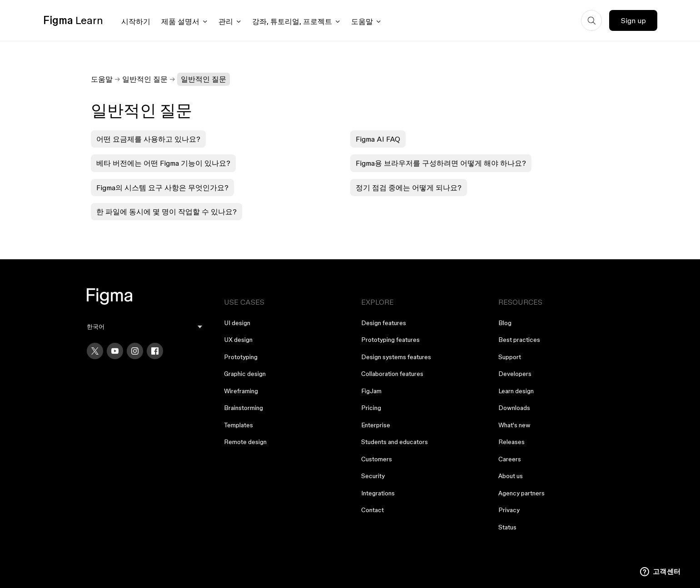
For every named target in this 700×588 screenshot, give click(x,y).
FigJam (371, 391)
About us (511, 476)
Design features (384, 323)
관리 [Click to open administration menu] (226, 21)
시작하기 (136, 21)
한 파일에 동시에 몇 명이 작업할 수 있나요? (166, 212)
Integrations (378, 493)
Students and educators (395, 442)
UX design (238, 340)
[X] (95, 351)
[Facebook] (155, 351)
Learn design (516, 391)
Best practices (519, 340)
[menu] (144, 327)
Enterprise (376, 425)
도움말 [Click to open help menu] (362, 21)
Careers (510, 459)
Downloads (514, 408)
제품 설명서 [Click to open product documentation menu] (180, 21)
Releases (511, 442)
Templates (238, 425)
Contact (372, 510)
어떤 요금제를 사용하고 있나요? (148, 139)
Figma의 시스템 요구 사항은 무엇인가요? (162, 188)
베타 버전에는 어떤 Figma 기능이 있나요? (163, 163)
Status (507, 527)
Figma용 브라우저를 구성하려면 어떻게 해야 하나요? (441, 163)
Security (373, 476)
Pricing (371, 408)
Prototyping (241, 357)
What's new (514, 425)
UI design (237, 323)
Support (510, 357)
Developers (515, 374)
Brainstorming (243, 408)
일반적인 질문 (145, 79)
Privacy (509, 510)
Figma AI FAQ (378, 139)
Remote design (245, 442)
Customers (377, 459)
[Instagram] (135, 351)
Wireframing (241, 391)
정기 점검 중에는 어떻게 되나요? (409, 188)
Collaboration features (392, 374)
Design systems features (396, 357)
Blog (505, 323)
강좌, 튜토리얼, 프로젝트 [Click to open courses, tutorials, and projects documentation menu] (292, 21)
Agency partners (521, 493)
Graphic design (245, 374)
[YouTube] (115, 351)
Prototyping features (390, 340)
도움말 (102, 79)
